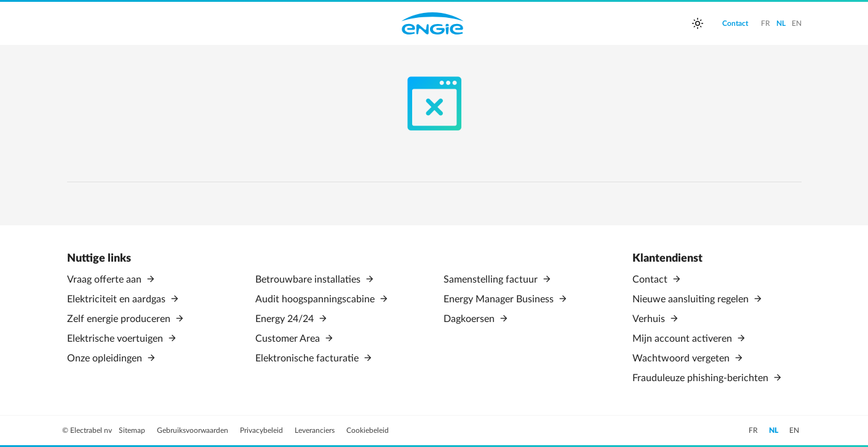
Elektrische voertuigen (116, 339)
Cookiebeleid (368, 430)
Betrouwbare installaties (309, 280)
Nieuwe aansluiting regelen (692, 299)
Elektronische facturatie (308, 358)
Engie (432, 23)
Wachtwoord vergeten (682, 358)
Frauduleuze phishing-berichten (702, 378)
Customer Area (289, 339)
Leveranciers (316, 430)
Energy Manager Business (500, 299)
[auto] (698, 23)
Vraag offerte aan (106, 280)
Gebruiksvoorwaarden (193, 430)
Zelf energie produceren (120, 319)
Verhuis (650, 319)
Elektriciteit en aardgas (117, 299)
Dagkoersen (470, 319)
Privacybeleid (262, 430)
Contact (651, 280)
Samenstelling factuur (492, 280)
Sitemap (133, 430)
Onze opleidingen (106, 358)
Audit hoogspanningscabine (316, 299)
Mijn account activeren (683, 339)
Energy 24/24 (286, 319)
